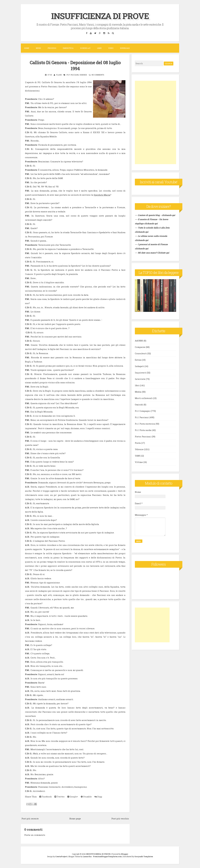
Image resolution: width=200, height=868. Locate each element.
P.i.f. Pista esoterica (145, 424)
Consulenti (141, 353)
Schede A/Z (85, 48)
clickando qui (151, 223)
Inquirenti (140, 373)
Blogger (125, 854)
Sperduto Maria (102, 195)
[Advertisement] (155, 122)
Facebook (46, 797)
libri (137, 385)
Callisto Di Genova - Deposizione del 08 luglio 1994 (75, 65)
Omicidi (139, 405)
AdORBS (139, 341)
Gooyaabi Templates (144, 856)
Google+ (73, 797)
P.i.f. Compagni (143, 411)
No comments (98, 75)
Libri (99, 48)
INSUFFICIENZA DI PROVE (100, 16)
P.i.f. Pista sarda (143, 430)
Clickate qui (163, 253)
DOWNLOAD (125, 48)
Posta (138, 443)
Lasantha (87, 856)
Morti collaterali (144, 398)
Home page (75, 818)
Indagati (139, 366)
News (38, 48)
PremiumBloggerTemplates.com (107, 856)
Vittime (139, 462)
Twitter (60, 797)
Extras (138, 360)
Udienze (83, 75)
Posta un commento (35, 835)
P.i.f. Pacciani (73, 75)
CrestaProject (61, 856)
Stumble (86, 797)
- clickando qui (167, 215)
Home (27, 48)
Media (138, 392)
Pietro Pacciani (143, 437)
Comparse (140, 347)
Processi (52, 48)
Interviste (140, 379)
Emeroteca (68, 48)
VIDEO (111, 48)
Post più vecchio (120, 818)
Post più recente (30, 818)
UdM (137, 456)
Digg (98, 797)
